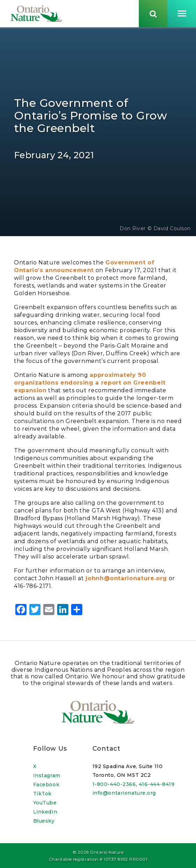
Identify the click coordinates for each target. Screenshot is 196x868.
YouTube (45, 803)
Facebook (46, 785)
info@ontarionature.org (124, 793)
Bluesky (44, 821)
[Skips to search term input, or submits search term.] (153, 14)
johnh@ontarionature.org (126, 579)
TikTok (42, 794)
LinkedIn (45, 812)
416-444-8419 (157, 784)
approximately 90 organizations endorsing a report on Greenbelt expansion (90, 383)
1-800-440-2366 (114, 784)
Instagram (47, 775)
